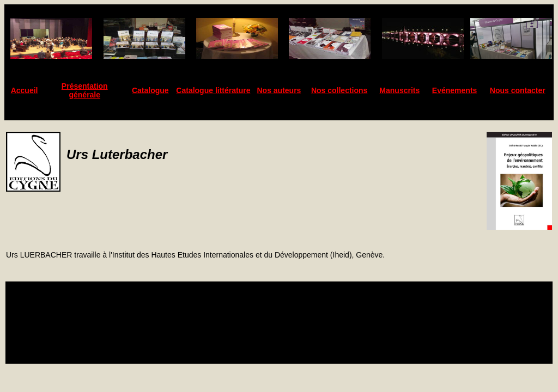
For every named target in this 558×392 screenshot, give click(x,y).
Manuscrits (399, 90)
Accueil (25, 90)
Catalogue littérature (213, 90)
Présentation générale (85, 90)
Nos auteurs (279, 90)
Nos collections (339, 90)
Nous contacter (518, 90)
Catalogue (150, 90)
